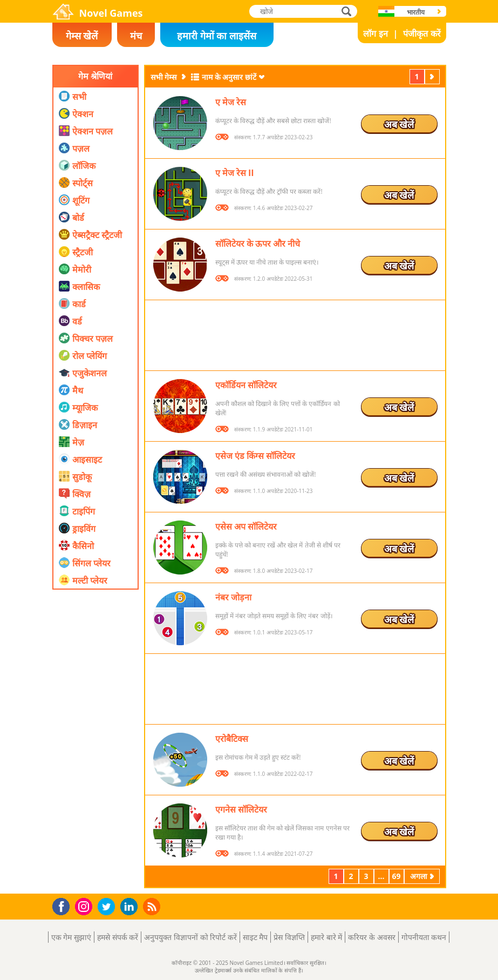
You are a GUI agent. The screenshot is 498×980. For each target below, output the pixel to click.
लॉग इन (375, 33)
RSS (153, 906)
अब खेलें (399, 124)
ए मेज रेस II (235, 173)
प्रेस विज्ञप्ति (289, 937)
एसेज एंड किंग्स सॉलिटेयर (255, 456)
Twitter (108, 907)
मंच (136, 36)
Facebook (64, 905)
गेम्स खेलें (82, 36)
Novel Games (111, 13)
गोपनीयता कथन (424, 937)
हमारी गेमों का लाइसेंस (217, 36)
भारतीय (416, 12)
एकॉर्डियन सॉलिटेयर (246, 385)
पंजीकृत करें (422, 33)
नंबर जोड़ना (233, 597)
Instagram (85, 906)
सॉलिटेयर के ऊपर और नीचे (258, 244)
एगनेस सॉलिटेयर (241, 809)
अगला (433, 76)
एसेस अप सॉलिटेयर (246, 526)
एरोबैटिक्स (232, 739)
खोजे (347, 11)
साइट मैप (255, 937)
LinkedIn (131, 907)
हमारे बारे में (326, 937)
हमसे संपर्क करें (118, 937)
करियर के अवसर (371, 937)
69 (396, 876)
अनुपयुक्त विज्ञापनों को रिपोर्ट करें (190, 937)
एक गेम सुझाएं (71, 937)
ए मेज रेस (231, 102)
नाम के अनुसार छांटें (229, 77)
